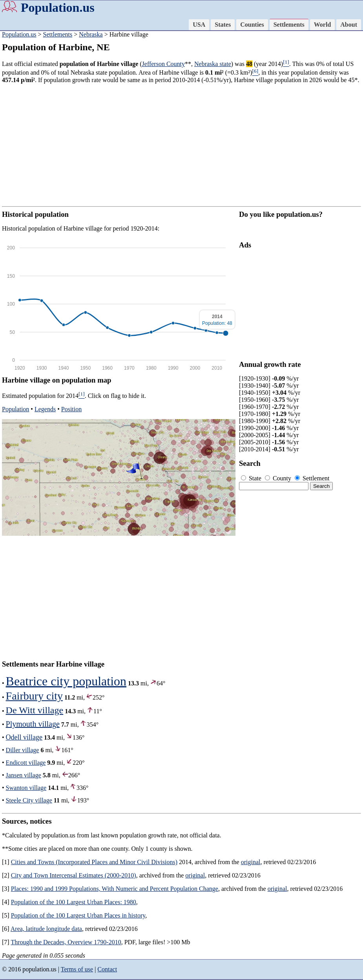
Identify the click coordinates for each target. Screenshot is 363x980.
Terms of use (77, 969)
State (252, 478)
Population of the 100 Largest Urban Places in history (78, 915)
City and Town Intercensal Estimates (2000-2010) (74, 875)
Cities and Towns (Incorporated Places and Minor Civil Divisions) (94, 862)
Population (16, 409)
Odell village (24, 737)
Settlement (312, 478)
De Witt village (35, 710)
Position (71, 409)
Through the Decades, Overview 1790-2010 (66, 942)
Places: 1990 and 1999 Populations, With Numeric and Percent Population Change (115, 889)
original (251, 862)
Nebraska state (213, 64)
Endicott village (26, 763)
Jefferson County (163, 64)
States (223, 25)
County (279, 478)
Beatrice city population (66, 681)
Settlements (289, 25)
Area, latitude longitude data (46, 929)
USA (199, 25)
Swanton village (26, 788)
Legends (45, 409)
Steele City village (29, 800)
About (349, 25)
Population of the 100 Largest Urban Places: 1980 (74, 902)
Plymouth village (33, 724)
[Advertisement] (181, 145)
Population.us (58, 7)
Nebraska (91, 34)
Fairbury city (34, 696)
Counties (252, 25)
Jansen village (24, 775)
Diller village (23, 750)
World (323, 25)
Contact (107, 969)
